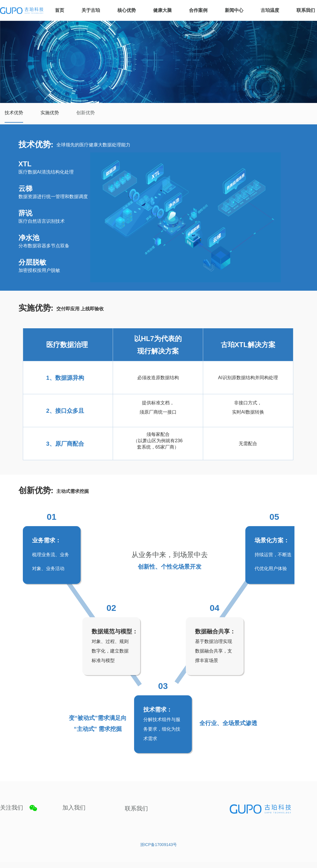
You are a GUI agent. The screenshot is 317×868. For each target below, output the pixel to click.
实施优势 (50, 113)
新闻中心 (234, 10)
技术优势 (14, 113)
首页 (60, 10)
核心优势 (127, 10)
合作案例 (198, 10)
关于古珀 (91, 10)
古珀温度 (270, 10)
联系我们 (306, 10)
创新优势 (86, 113)
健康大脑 (162, 10)
